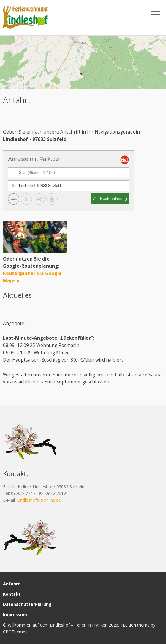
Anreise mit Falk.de (33, 159)
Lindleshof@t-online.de (39, 500)
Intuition (128, 625)
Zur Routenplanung (110, 199)
